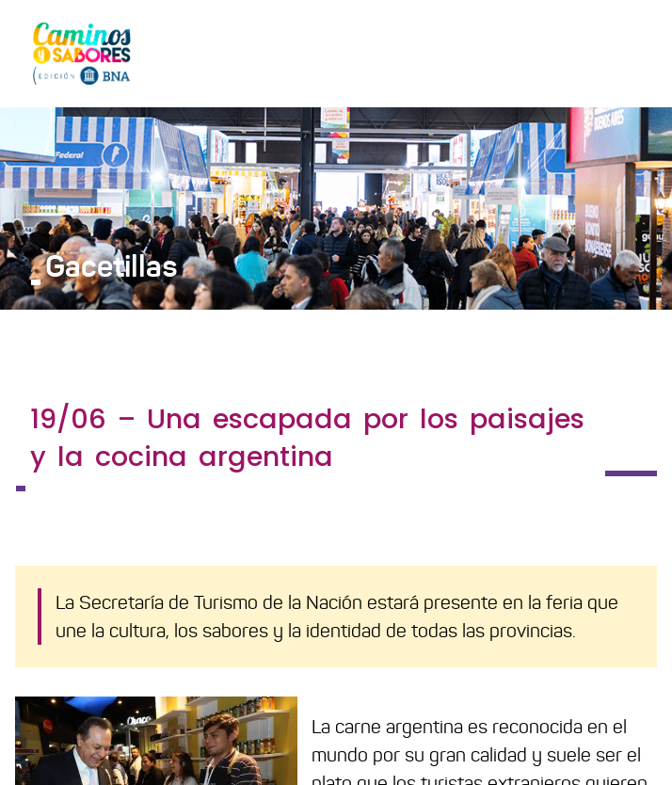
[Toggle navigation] (631, 53)
